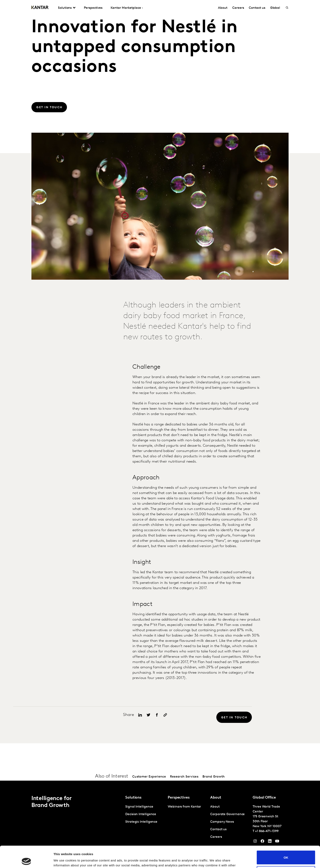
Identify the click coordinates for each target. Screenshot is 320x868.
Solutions (65, 8)
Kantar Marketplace (126, 8)
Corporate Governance (227, 814)
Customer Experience (149, 777)
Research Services (184, 777)
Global (275, 8)
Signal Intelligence (139, 807)
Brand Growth (214, 777)
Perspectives (93, 8)
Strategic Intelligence (141, 822)
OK (286, 836)
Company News (222, 822)
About (223, 8)
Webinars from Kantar (184, 807)
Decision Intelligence (141, 814)
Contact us (257, 8)
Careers (238, 8)
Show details (63, 860)
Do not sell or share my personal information (286, 851)
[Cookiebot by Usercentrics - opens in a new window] (26, 860)
